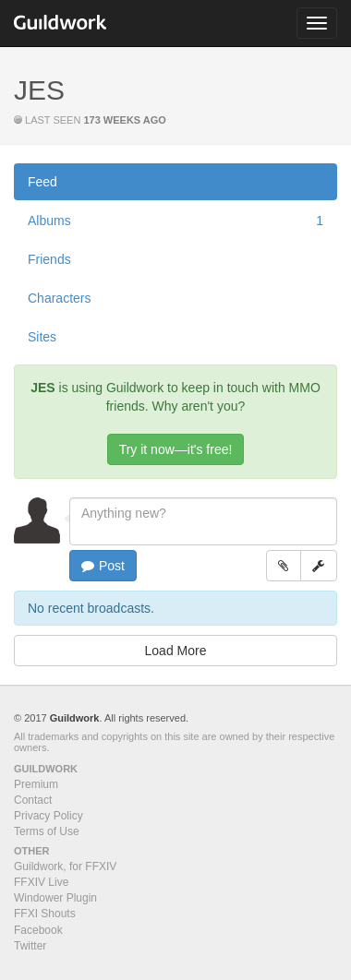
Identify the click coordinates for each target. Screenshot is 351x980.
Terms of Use (47, 831)
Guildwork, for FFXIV (65, 866)
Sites (42, 337)
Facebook (38, 930)
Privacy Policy (48, 816)
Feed (42, 182)
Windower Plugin (55, 898)
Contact (33, 800)
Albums (175, 221)
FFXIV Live (41, 882)
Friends (49, 259)
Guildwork (75, 718)
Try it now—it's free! (176, 449)
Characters (59, 298)
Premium (36, 784)
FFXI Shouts (45, 914)
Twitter (30, 946)
